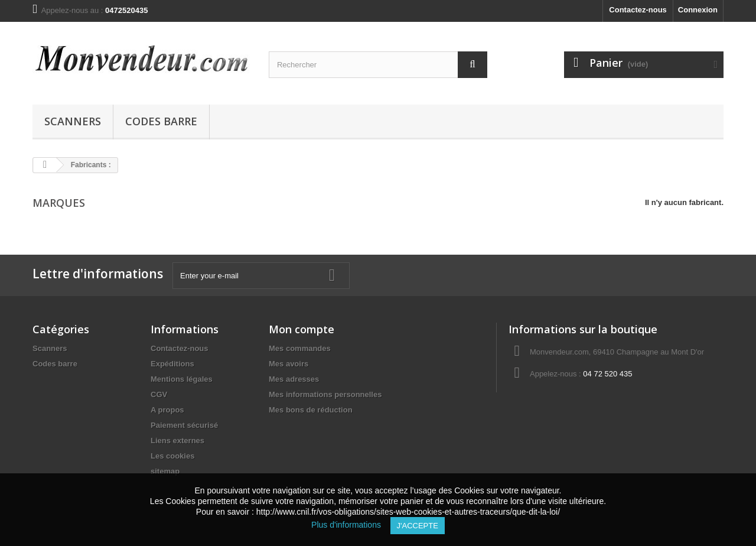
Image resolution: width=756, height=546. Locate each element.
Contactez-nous (638, 10)
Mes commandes (300, 348)
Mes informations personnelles (325, 394)
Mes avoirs (289, 364)
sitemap (165, 471)
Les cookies (172, 456)
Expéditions (172, 364)
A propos (167, 410)
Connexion (698, 10)
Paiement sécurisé (184, 425)
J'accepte (418, 526)
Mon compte (302, 329)
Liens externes (177, 441)
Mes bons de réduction (311, 410)
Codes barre (161, 121)
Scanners (73, 121)
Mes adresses (294, 379)
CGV (159, 394)
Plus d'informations (351, 525)
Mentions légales (182, 379)
